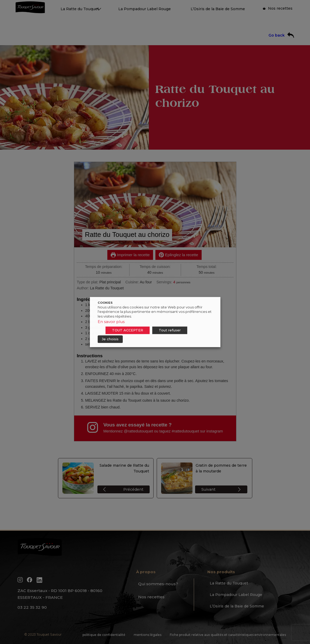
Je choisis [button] (110, 339)
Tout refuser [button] (170, 330)
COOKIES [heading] (105, 303)
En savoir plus (111, 322)
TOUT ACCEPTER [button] (128, 330)
